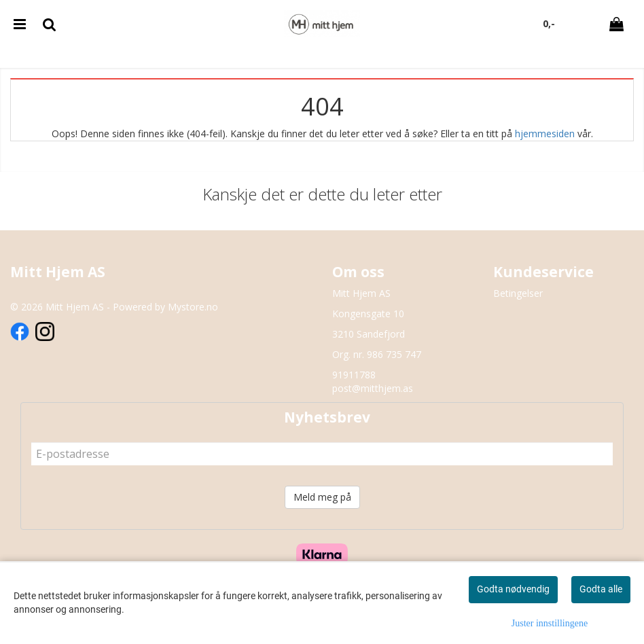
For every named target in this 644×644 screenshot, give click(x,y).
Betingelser (518, 293)
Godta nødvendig (513, 589)
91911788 (354, 375)
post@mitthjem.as (373, 388)
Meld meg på (322, 497)
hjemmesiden (545, 133)
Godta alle (601, 589)
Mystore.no (193, 307)
